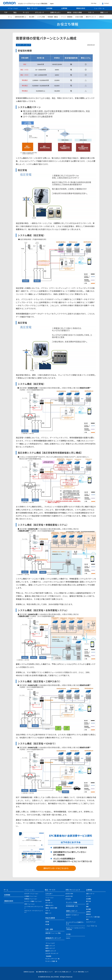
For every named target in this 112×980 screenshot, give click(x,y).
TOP (6, 12)
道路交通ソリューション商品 (53, 933)
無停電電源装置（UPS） (72, 906)
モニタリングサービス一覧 (52, 959)
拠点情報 (88, 909)
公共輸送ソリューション (31, 896)
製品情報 (48, 900)
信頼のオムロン (55, 12)
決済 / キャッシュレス (73, 890)
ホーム (10, 17)
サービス (26, 12)
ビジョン (88, 896)
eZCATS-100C (69, 896)
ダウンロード (40, 12)
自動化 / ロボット (72, 911)
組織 (87, 907)
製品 (15, 12)
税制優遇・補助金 (53, 17)
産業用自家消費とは (20, 17)
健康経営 (88, 914)
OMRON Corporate (29, 972)
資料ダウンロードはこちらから (56, 868)
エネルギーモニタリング (52, 953)
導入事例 (32, 17)
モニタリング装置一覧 (51, 961)
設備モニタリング (50, 946)
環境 (87, 920)
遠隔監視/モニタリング (53, 938)
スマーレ (68, 918)
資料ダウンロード (91, 17)
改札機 (47, 924)
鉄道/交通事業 (50, 918)
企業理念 (88, 912)
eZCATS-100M (69, 894)
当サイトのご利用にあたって (63, 972)
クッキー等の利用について (81, 972)
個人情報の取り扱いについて (44, 972)
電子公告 (88, 901)
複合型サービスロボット (72, 915)
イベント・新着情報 (67, 17)
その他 (68, 934)
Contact (105, 3)
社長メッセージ (90, 894)
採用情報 (49, 8)
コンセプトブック (91, 922)
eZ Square (68, 899)
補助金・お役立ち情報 (74, 12)
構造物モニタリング (51, 951)
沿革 (87, 904)
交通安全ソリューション (31, 899)
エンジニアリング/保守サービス (75, 923)
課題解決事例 (81, 8)
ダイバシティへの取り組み (93, 917)
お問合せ (101, 17)
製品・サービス (32, 8)
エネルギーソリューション (31, 894)
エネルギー (49, 894)
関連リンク (104, 12)
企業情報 (64, 8)
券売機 (47, 922)
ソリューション (13, 8)
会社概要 (88, 899)
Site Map (94, 3)
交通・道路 (49, 929)
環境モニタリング (50, 948)
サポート (91, 12)
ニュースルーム (99, 8)
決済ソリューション (30, 904)
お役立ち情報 (79, 17)
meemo (68, 938)
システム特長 (41, 17)
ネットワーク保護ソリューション (33, 901)
